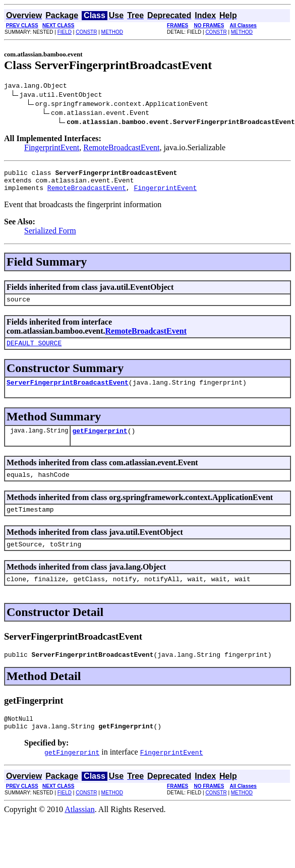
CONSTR (86, 32)
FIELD (65, 32)
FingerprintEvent (52, 149)
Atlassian (80, 832)
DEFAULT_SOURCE (34, 352)
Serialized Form (50, 237)
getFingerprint (100, 443)
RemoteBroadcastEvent (121, 149)
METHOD (112, 32)
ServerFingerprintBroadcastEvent (68, 393)
